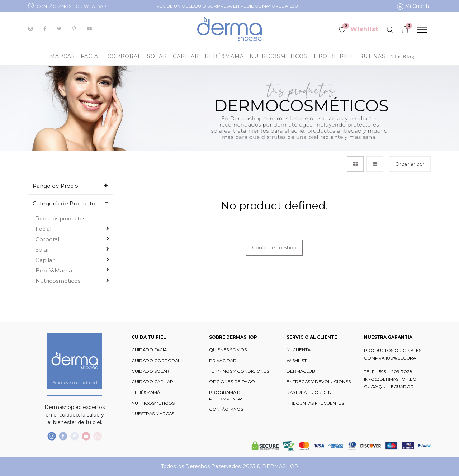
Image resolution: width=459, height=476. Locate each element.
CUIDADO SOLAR (150, 371)
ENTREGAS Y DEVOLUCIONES (319, 382)
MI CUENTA (299, 350)
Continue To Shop (274, 248)
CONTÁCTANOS (226, 409)
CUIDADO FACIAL (150, 350)
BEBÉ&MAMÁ (146, 392)
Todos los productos (60, 219)
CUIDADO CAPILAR (152, 382)
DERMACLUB (301, 371)
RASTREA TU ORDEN (309, 392)
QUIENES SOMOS (228, 350)
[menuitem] (403, 56)
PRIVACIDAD (223, 361)
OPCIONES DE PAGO (232, 382)
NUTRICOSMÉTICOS (153, 403)
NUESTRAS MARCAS (153, 414)
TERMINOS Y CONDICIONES (239, 371)
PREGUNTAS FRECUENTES (315, 403)
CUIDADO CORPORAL (156, 361)
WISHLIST (297, 361)
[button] (410, 164)
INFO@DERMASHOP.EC (390, 379)
